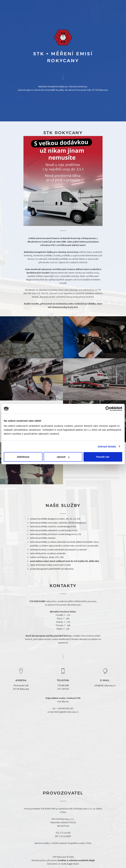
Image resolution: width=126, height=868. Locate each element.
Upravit (63, 457)
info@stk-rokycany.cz (105, 685)
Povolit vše (103, 457)
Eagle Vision (73, 864)
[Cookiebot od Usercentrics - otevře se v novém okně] (108, 409)
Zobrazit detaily (107, 446)
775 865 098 (63, 685)
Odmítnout (23, 457)
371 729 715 (63, 689)
